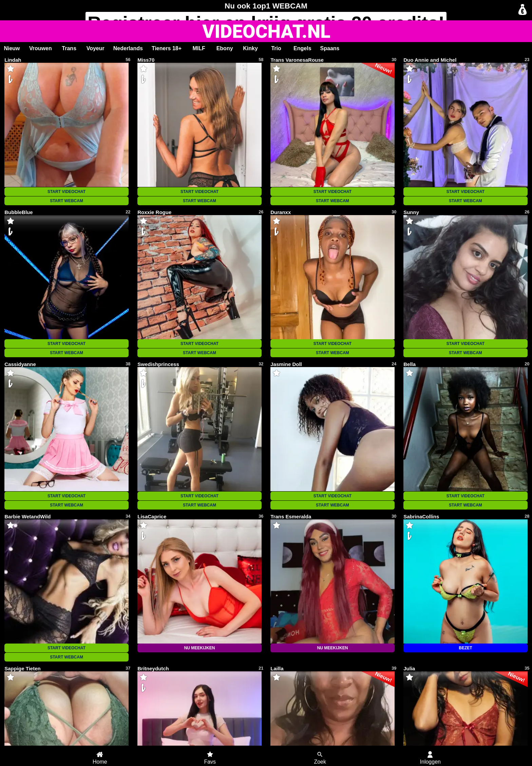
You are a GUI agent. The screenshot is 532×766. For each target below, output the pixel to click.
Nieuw (12, 48)
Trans (69, 48)
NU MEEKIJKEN (200, 648)
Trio (276, 48)
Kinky (250, 48)
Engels (302, 48)
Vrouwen (41, 48)
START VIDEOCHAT (66, 192)
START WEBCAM (66, 201)
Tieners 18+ (167, 48)
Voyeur (96, 48)
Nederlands (128, 48)
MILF (199, 48)
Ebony (225, 48)
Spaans (330, 48)
